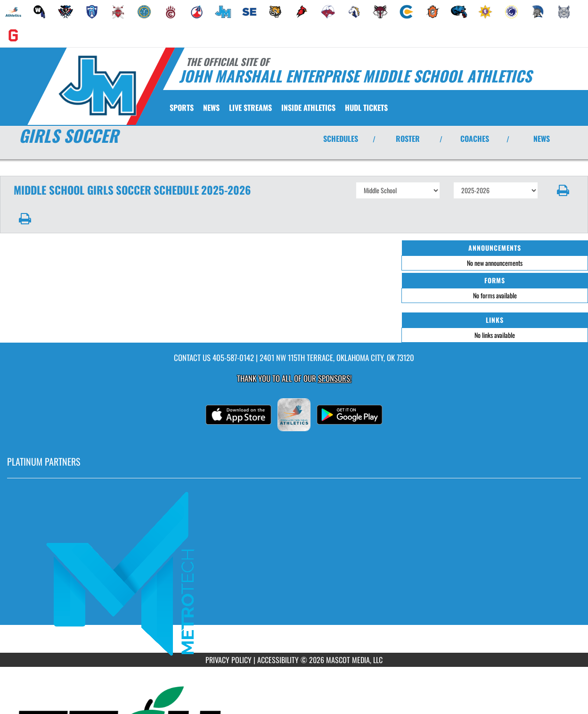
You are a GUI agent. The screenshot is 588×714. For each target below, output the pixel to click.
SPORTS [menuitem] (182, 107)
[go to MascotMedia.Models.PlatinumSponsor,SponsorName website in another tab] (294, 573)
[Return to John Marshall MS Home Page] (97, 85)
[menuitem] (13, 12)
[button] (563, 190)
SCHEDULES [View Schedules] (341, 139)
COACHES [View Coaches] (475, 139)
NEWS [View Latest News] (542, 139)
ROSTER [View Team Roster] (408, 139)
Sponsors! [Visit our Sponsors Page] (335, 378)
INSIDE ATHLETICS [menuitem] (308, 107)
